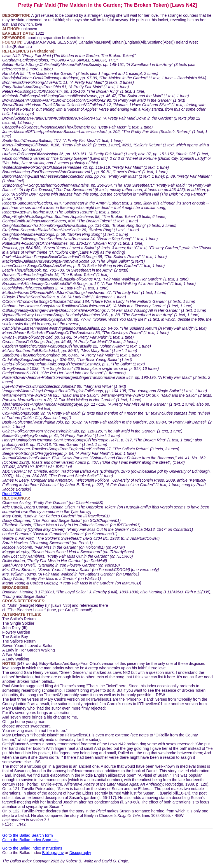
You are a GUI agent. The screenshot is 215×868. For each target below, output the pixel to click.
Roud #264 (12, 494)
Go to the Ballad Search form (28, 836)
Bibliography (53, 853)
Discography (80, 853)
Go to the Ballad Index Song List (30, 841)
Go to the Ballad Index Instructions (32, 849)
